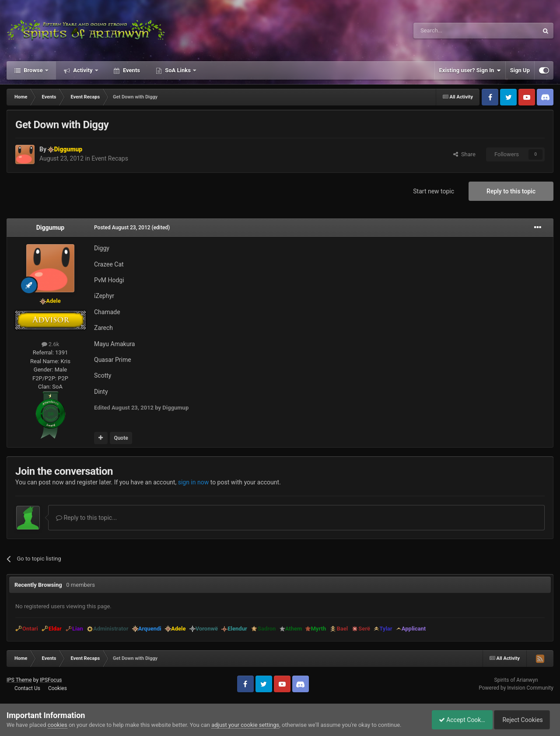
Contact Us (27, 688)
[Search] (455, 31)
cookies (58, 725)
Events (131, 70)
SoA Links (178, 70)
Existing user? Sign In (470, 70)
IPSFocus (51, 680)
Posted (122, 228)
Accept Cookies (457, 720)
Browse (33, 70)
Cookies (58, 688)
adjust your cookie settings (245, 725)
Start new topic (434, 191)
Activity (83, 70)
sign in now (194, 482)
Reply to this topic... (86, 518)
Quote (121, 438)
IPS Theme (19, 680)
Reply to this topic (511, 191)
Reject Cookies (523, 720)
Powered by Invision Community (516, 688)
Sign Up (520, 70)
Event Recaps (110, 158)
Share (464, 154)
